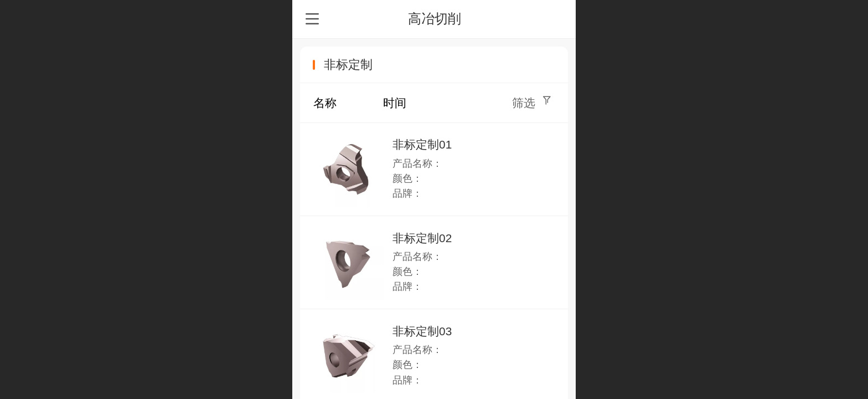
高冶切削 (435, 19)
